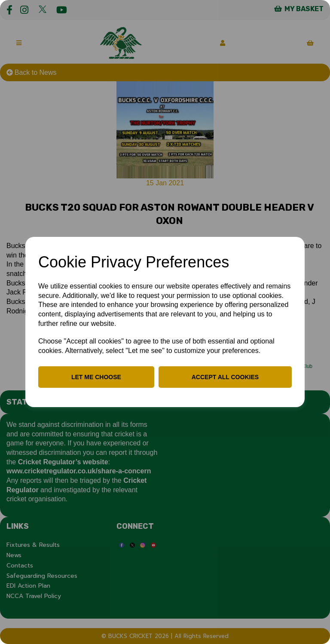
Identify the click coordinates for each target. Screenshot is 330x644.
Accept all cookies (225, 377)
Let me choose (96, 377)
